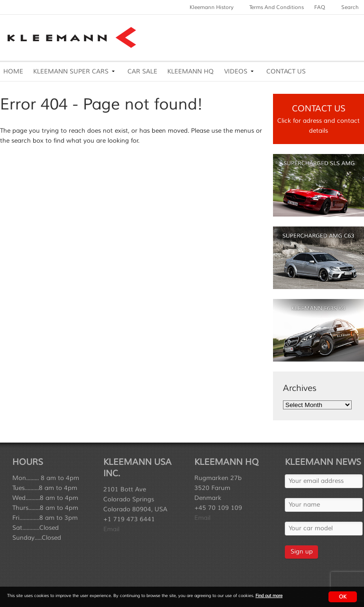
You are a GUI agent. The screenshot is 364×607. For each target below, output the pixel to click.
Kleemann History (212, 7)
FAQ (320, 7)
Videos (236, 72)
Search (350, 7)
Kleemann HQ (191, 72)
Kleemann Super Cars (71, 72)
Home (13, 72)
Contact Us (286, 72)
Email (111, 529)
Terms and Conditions (277, 7)
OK (343, 597)
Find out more (269, 596)
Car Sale (142, 72)
